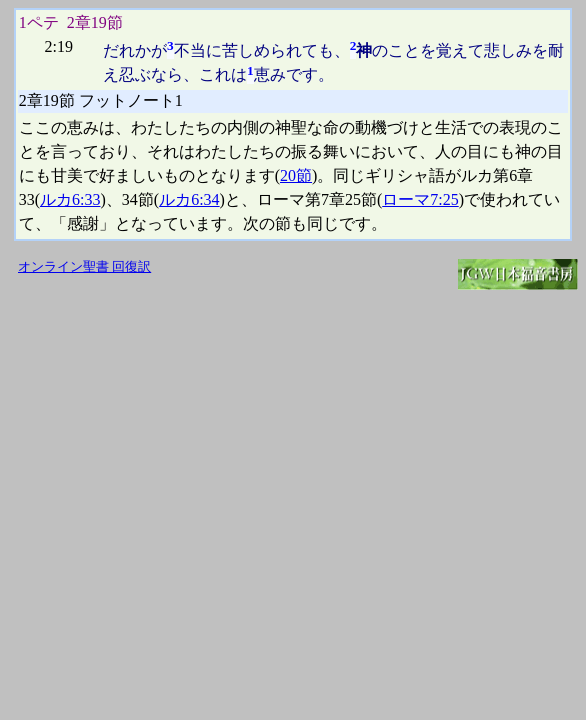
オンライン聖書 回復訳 (84, 267)
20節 (296, 175)
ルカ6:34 (189, 199)
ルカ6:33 (70, 199)
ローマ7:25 (420, 199)
